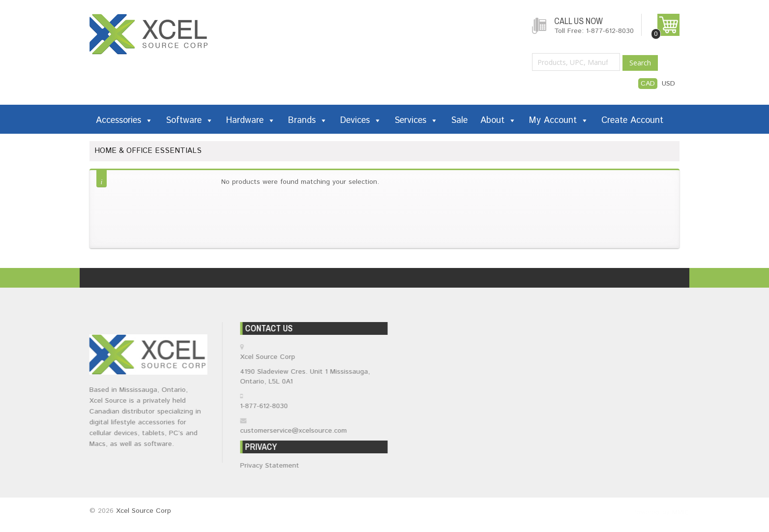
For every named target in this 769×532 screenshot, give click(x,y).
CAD (648, 84)
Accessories (124, 120)
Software (190, 120)
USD (668, 84)
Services (416, 120)
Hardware (251, 120)
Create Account (632, 120)
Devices (361, 120)
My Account (559, 120)
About (498, 120)
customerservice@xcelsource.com (295, 431)
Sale (459, 120)
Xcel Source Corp (144, 511)
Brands (308, 120)
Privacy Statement (271, 466)
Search (640, 63)
